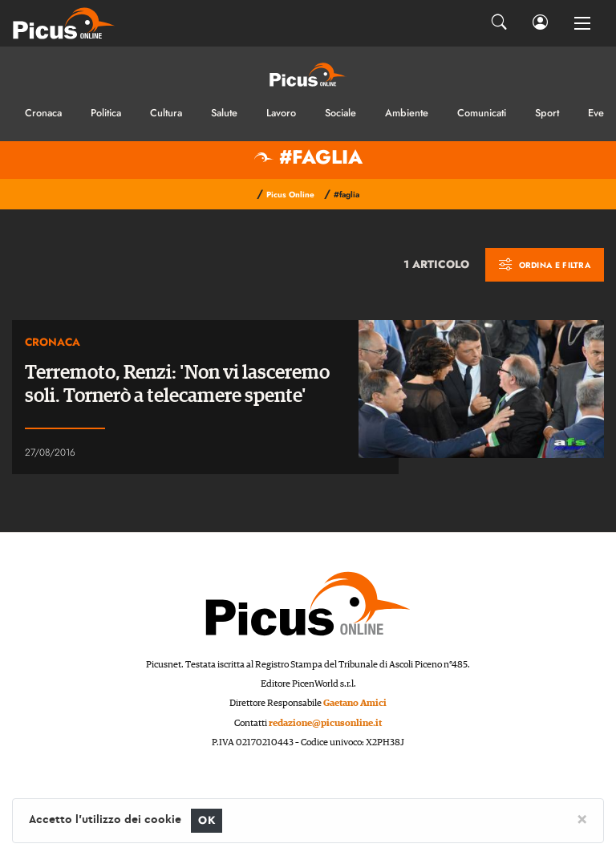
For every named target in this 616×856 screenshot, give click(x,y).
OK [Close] (207, 820)
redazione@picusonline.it (325, 723)
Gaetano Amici (355, 703)
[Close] (582, 818)
